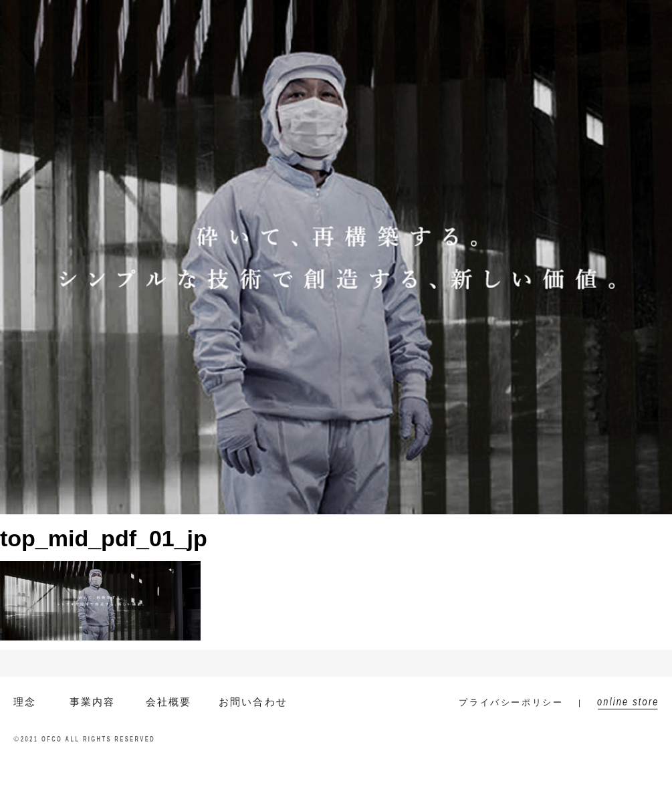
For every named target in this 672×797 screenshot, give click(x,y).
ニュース (474, 14)
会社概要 (410, 14)
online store (624, 14)
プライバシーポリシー (511, 702)
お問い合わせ (548, 14)
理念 (25, 701)
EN (123, 14)
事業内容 (346, 14)
